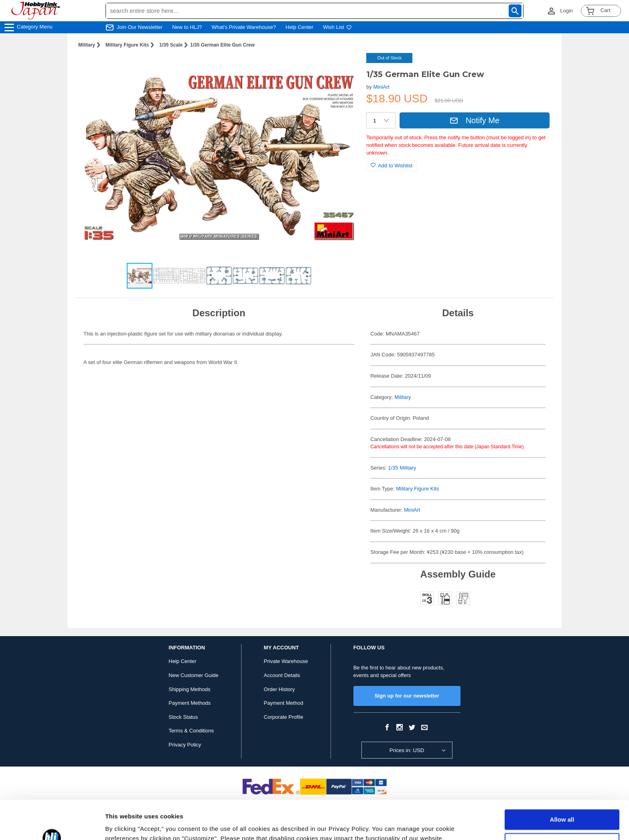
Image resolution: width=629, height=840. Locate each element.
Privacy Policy (185, 745)
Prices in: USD (407, 750)
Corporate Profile (284, 717)
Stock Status (183, 717)
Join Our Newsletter (140, 27)
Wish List (337, 27)
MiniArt (381, 87)
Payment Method (284, 703)
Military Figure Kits (127, 45)
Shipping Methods (189, 689)
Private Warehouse (286, 661)
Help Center (299, 27)
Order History (279, 689)
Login (566, 11)
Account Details (282, 675)
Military (87, 45)
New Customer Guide (193, 675)
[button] (344, 67)
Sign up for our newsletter (407, 696)
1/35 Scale (171, 45)
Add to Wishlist (392, 166)
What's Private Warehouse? (244, 27)
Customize (562, 806)
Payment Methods (190, 703)
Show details (124, 824)
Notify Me (475, 120)
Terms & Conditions (191, 731)
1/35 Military (402, 468)
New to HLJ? (187, 27)
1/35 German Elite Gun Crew (222, 45)
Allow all (562, 783)
